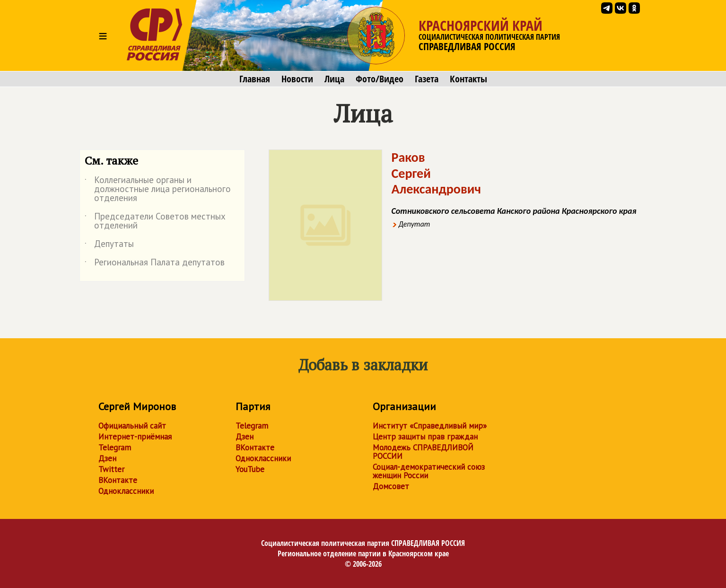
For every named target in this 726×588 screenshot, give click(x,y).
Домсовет (391, 486)
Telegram (115, 448)
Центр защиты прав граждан (425, 437)
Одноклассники (126, 491)
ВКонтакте (118, 480)
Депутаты (109, 246)
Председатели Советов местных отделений (155, 221)
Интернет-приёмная (135, 437)
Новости (297, 79)
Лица (334, 79)
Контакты (468, 79)
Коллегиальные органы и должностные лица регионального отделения (158, 189)
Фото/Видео (380, 79)
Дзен (107, 458)
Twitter (111, 469)
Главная (255, 79)
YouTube (250, 469)
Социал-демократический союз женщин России (429, 471)
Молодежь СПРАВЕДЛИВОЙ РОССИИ (423, 452)
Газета (427, 79)
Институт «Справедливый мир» (430, 426)
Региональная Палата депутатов (155, 264)
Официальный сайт (132, 426)
